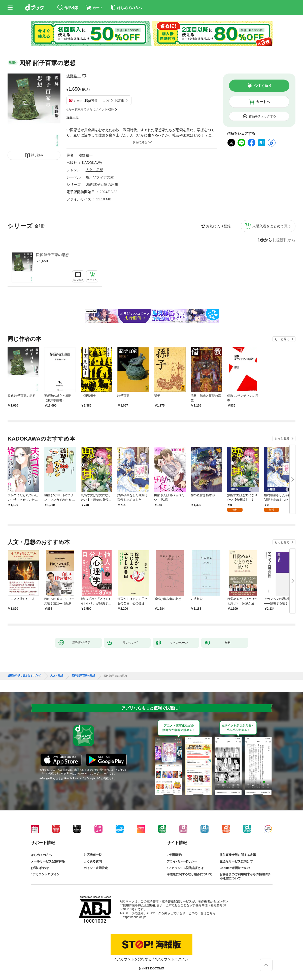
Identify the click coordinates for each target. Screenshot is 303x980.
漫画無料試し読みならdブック (25, 676)
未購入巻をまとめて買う (272, 226)
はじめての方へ (41, 855)
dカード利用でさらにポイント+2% (90, 110)
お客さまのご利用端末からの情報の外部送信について (245, 876)
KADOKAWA (92, 163)
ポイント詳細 (114, 100)
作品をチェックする (262, 116)
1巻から (265, 240)
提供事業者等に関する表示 (238, 855)
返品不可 (73, 117)
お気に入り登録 (218, 226)
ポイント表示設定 (96, 868)
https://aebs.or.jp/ (134, 917)
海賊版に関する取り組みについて (189, 874)
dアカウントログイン (45, 874)
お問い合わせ (40, 868)
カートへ (263, 102)
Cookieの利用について (235, 868)
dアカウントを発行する (133, 959)
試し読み (37, 155)
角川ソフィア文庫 (100, 177)
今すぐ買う (263, 86)
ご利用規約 (174, 855)
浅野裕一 (74, 76)
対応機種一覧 (93, 855)
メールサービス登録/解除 (48, 861)
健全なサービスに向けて (236, 861)
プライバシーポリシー (182, 861)
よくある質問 (93, 861)
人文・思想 (94, 170)
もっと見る (282, 339)
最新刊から (285, 240)
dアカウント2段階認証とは (185, 868)
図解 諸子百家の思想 (52, 255)
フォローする (84, 76)
